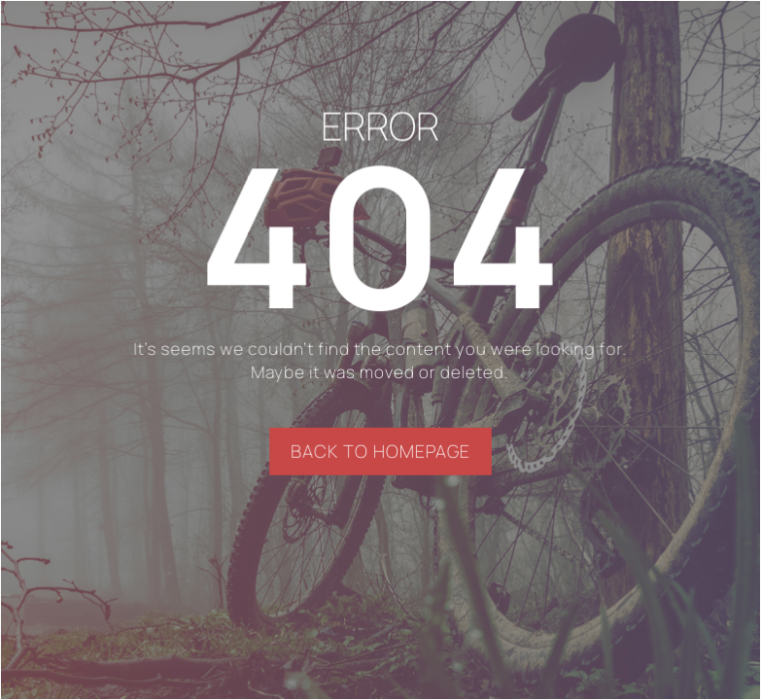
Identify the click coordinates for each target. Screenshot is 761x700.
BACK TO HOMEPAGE (380, 451)
